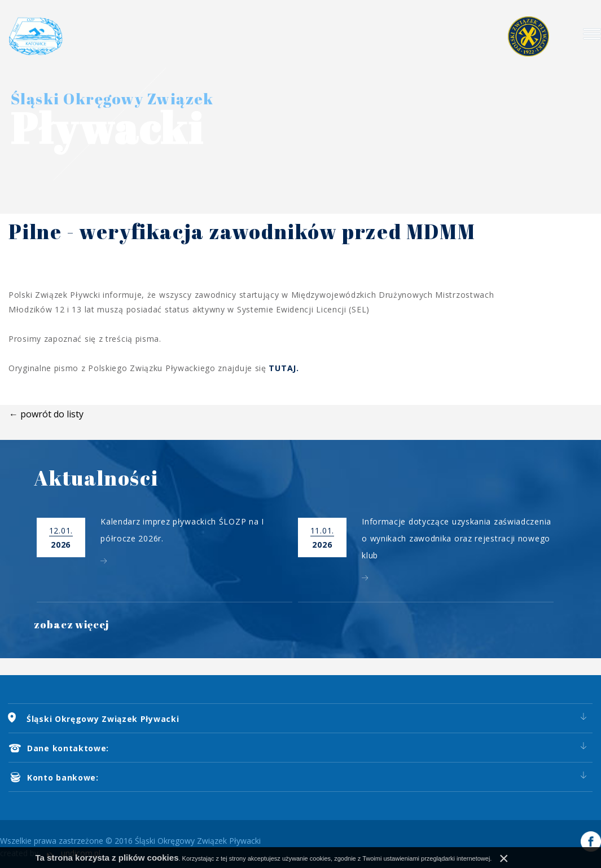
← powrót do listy (46, 414)
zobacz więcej (72, 624)
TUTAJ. (284, 368)
